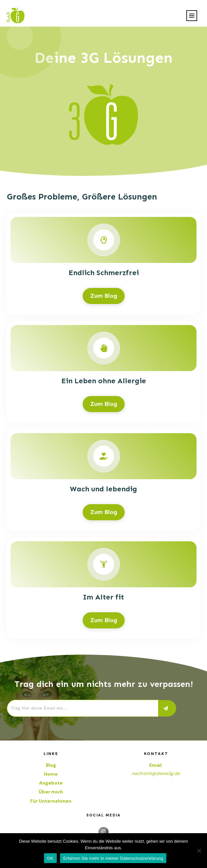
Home (51, 774)
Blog (51, 765)
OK (50, 858)
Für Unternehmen (51, 801)
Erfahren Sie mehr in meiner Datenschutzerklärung (113, 858)
